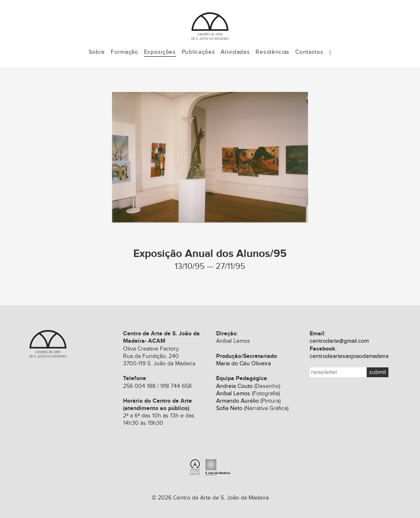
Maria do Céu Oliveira (243, 364)
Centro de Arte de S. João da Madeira (48, 344)
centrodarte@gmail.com (339, 341)
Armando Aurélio (237, 401)
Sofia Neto (229, 408)
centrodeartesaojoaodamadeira (349, 356)
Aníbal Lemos (233, 394)
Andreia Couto (234, 386)
